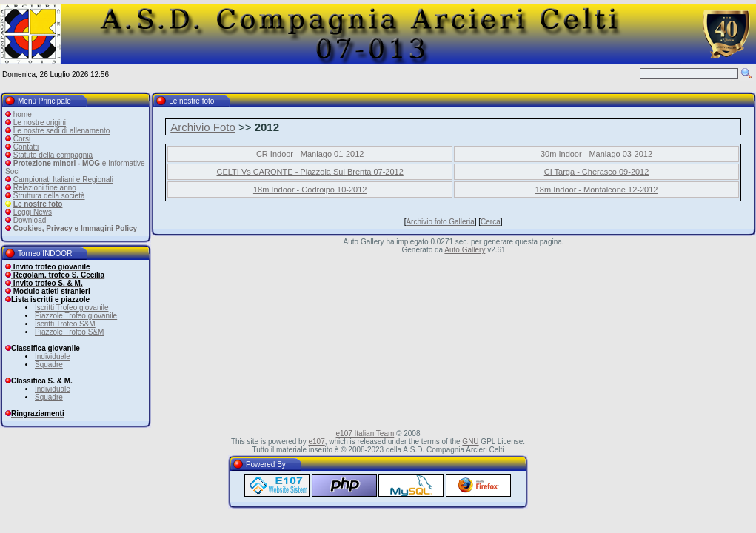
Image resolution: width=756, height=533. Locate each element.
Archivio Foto (203, 127)
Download (30, 220)
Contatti (26, 147)
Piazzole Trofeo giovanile (76, 316)
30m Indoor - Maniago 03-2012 (596, 154)
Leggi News (33, 212)
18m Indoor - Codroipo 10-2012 (310, 190)
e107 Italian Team (365, 433)
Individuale (53, 356)
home (23, 114)
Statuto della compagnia (53, 155)
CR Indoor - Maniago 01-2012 (310, 154)
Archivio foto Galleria (440, 222)
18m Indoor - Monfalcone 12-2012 (597, 190)
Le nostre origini (40, 123)
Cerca (491, 222)
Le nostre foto (38, 204)
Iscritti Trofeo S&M (65, 324)
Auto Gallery (465, 250)
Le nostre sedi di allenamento (62, 131)
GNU (470, 442)
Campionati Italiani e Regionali (63, 180)
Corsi (22, 139)
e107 (316, 442)
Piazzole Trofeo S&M (69, 332)
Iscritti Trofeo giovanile (72, 308)
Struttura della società (49, 196)
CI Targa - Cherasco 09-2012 (597, 172)
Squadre (49, 365)
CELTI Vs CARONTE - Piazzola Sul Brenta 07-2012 (310, 172)
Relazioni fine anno (45, 188)
